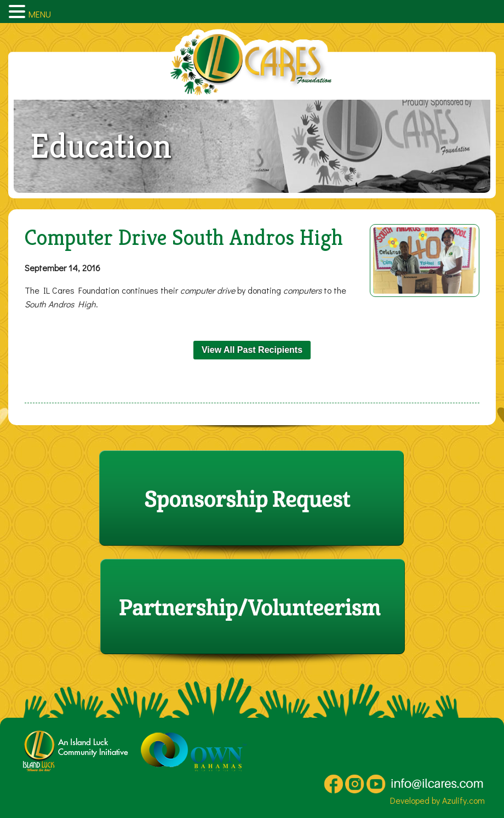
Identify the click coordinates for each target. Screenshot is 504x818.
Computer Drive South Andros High (184, 237)
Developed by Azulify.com (437, 800)
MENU (40, 14)
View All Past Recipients (252, 350)
